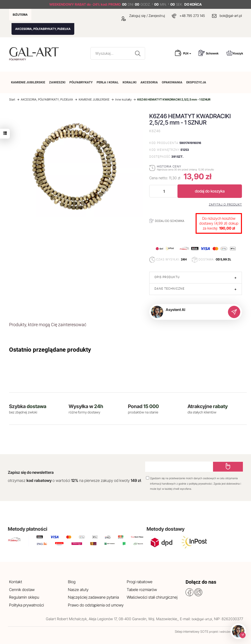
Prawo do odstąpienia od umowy (96, 605)
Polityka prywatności (26, 605)
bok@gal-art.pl (231, 16)
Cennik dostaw (22, 590)
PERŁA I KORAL (108, 82)
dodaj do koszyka (210, 191)
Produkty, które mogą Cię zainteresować (48, 325)
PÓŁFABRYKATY (81, 82)
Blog (72, 582)
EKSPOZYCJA (196, 82)
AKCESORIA (149, 82)
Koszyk (235, 53)
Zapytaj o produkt (225, 205)
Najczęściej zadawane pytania (93, 597)
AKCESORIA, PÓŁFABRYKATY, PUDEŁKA (43, 29)
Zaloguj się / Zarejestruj (143, 16)
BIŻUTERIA (20, 15)
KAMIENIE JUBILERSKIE (28, 82)
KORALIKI (130, 82)
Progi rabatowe (140, 582)
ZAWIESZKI (57, 82)
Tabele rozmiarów (142, 590)
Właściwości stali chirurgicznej (152, 597)
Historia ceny (169, 166)
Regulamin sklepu (24, 597)
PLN (187, 53)
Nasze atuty (78, 590)
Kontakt (16, 582)
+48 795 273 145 (192, 16)
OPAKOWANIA (172, 82)
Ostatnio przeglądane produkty (50, 350)
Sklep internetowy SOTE (192, 631)
